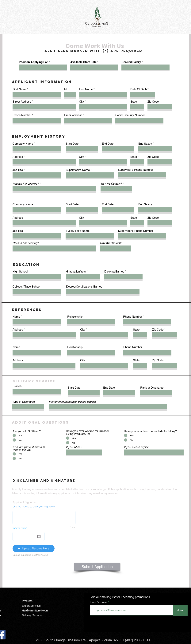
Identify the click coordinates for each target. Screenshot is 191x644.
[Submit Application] (97, 567)
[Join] (180, 610)
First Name (19, 89)
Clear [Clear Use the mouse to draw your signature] (73, 527)
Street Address (22, 102)
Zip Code (153, 102)
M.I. (67, 89)
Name (16, 317)
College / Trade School (26, 287)
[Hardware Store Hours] (38, 611)
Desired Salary (131, 62)
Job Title (18, 170)
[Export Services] (38, 606)
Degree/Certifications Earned (84, 287)
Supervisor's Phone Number (135, 170)
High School (20, 271)
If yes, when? (74, 447)
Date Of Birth (139, 89)
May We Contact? (111, 184)
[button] (34, 548)
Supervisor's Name (78, 170)
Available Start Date (83, 62)
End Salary (145, 144)
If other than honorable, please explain (72, 402)
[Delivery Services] (38, 615)
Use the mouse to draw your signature (34, 506)
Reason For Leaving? (26, 184)
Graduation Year (76, 271)
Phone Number (22, 115)
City (82, 102)
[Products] (38, 601)
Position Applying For (33, 62)
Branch (17, 386)
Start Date (72, 144)
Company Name (23, 144)
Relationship (75, 317)
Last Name (86, 89)
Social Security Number (130, 115)
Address (18, 157)
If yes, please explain (137, 447)
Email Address (73, 115)
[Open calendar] (39, 536)
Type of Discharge (24, 402)
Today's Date (21, 528)
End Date (108, 144)
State (134, 102)
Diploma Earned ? (115, 271)
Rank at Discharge (152, 388)
